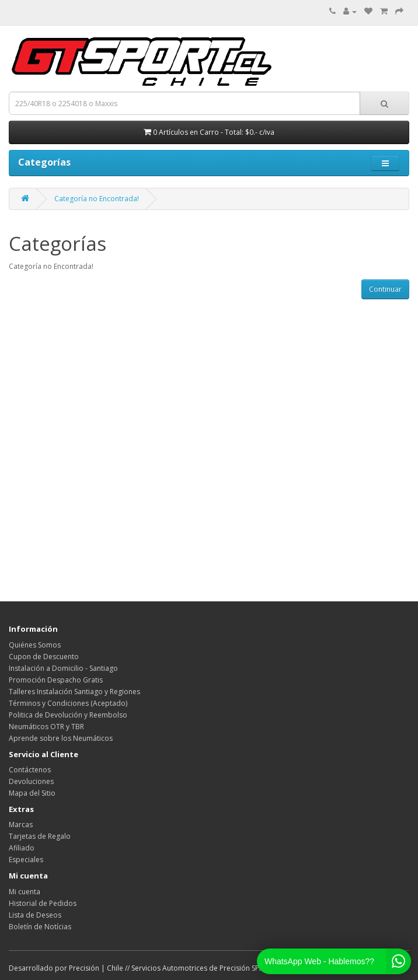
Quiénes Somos (35, 645)
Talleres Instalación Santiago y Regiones (74, 692)
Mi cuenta (25, 892)
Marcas (21, 825)
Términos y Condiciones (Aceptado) (68, 703)
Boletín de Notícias (40, 927)
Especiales (26, 860)
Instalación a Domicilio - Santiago (63, 668)
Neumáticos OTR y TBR (46, 727)
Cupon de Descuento (44, 657)
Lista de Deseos (35, 915)
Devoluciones (31, 781)
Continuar (385, 289)
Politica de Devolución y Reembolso (68, 715)
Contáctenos (30, 770)
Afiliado (22, 848)
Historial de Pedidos (43, 903)
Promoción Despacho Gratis (56, 680)
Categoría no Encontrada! (97, 199)
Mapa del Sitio (32, 793)
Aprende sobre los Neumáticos (61, 738)
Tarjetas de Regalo (40, 836)
